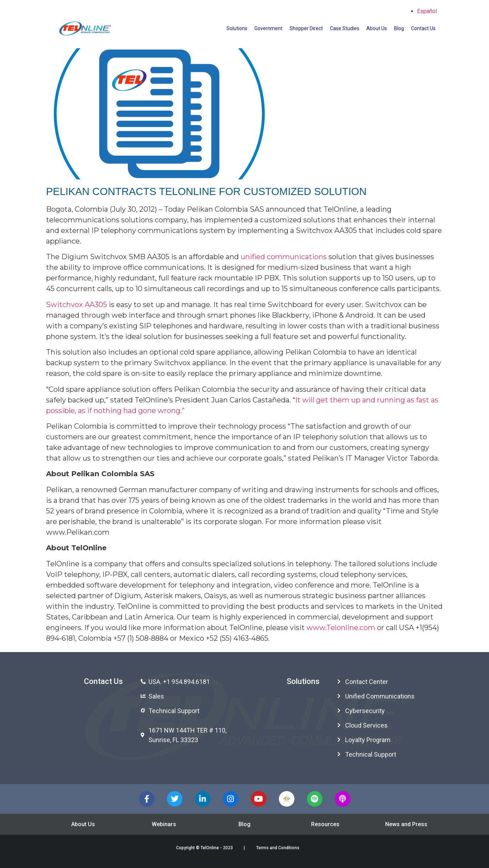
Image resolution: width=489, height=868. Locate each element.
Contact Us (423, 28)
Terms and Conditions (278, 848)
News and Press (406, 824)
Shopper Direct (306, 28)
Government (268, 28)
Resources (325, 824)
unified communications (284, 257)
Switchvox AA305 (77, 305)
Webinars (164, 824)
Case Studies (345, 28)
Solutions (237, 28)
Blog (399, 28)
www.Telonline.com (341, 628)
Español (427, 11)
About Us (377, 28)
